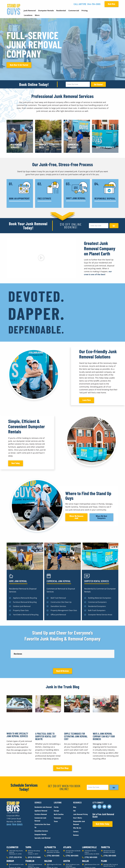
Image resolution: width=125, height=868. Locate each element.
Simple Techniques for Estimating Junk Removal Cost (76, 718)
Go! (114, 226)
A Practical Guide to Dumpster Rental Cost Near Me (46, 718)
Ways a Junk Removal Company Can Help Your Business (104, 718)
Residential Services (16, 146)
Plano (104, 842)
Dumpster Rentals (105, 147)
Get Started (98, 84)
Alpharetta (50, 829)
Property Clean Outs (47, 146)
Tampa (28, 829)
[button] (41, 258)
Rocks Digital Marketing (109, 863)
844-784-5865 (94, 4)
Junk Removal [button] (30, 11)
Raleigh (48, 842)
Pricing (85, 11)
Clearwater (12, 829)
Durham (10, 842)
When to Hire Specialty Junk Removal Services (17, 716)
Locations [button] (28, 15)
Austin (67, 842)
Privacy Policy (11, 863)
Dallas (85, 842)
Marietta (106, 829)
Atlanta (67, 829)
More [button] (37, 15)
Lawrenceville (89, 829)
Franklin (30, 842)
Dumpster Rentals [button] (46, 11)
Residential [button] (61, 11)
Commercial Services (73, 146)
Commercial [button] (74, 11)
